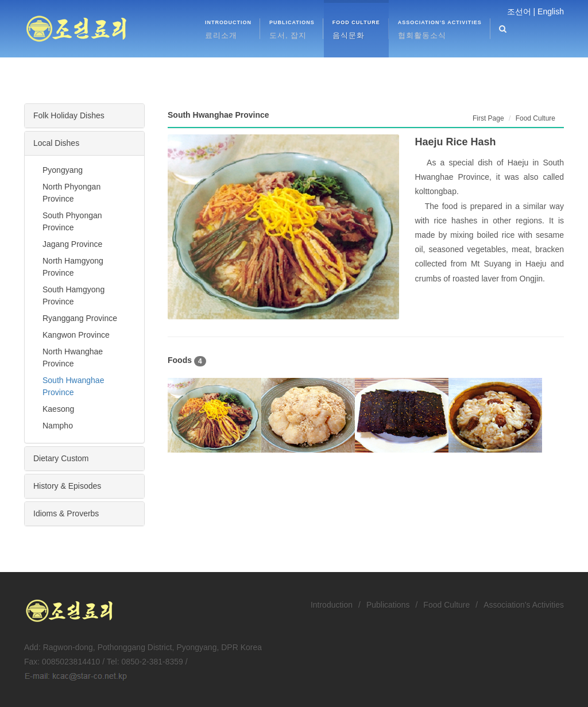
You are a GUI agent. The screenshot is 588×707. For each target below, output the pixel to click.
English (551, 11)
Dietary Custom (61, 458)
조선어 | (521, 11)
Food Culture (446, 605)
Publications (388, 605)
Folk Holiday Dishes (69, 115)
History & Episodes (67, 486)
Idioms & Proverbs (66, 513)
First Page (488, 118)
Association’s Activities (524, 605)
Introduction (332, 605)
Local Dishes (56, 143)
